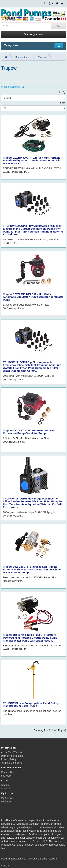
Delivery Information (12, 756)
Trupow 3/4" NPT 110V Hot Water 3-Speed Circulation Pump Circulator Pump (29, 432)
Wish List (6, 802)
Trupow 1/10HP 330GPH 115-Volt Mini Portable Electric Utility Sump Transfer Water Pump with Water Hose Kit (32, 161)
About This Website (12, 752)
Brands (5, 785)
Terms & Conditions (12, 763)
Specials (6, 789)
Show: (63, 103)
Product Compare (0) (12, 87)
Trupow (42, 57)
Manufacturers (23, 57)
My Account (7, 798)
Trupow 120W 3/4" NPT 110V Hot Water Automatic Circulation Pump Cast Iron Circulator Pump (33, 297)
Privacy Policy (9, 759)
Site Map (6, 776)
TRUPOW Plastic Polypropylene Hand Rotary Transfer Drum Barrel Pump (31, 705)
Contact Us (7, 772)
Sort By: (62, 92)
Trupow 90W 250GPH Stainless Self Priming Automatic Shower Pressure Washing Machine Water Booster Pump (32, 570)
